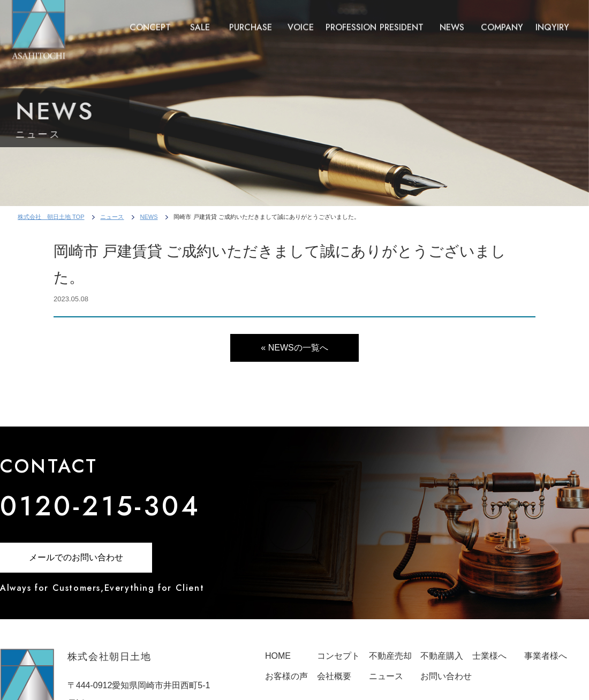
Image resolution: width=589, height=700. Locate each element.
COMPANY (502, 22)
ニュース (112, 217)
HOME (278, 656)
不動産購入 (442, 656)
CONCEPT (150, 22)
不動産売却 (390, 656)
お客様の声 (286, 676)
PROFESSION (351, 22)
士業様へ (489, 656)
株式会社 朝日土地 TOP (51, 217)
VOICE (301, 22)
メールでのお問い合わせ (76, 557)
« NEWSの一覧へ (294, 348)
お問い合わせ (446, 676)
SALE (200, 22)
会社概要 (334, 676)
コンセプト (338, 656)
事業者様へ (546, 656)
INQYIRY (552, 22)
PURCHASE (251, 22)
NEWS (452, 22)
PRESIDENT (402, 22)
